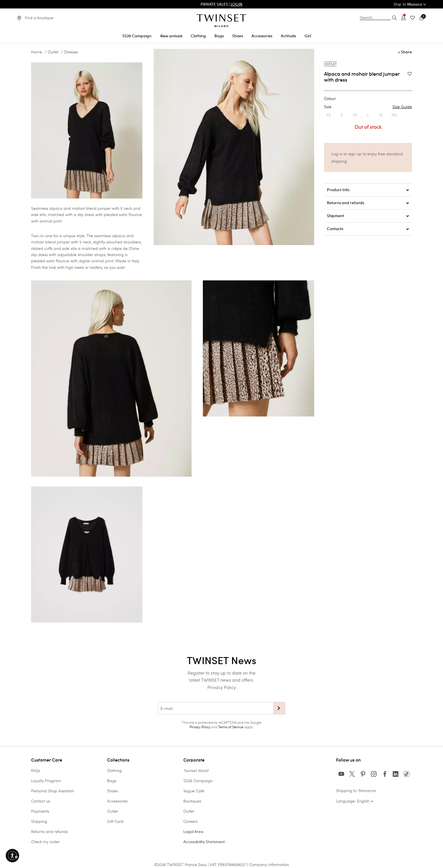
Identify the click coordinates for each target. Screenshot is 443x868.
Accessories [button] (262, 36)
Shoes (112, 791)
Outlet (53, 52)
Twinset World (196, 770)
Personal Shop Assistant (53, 791)
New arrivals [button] (171, 36)
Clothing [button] (198, 36)
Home (37, 52)
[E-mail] (215, 708)
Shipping (39, 821)
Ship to (410, 4)
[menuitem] (137, 35)
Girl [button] (308, 36)
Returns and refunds (49, 831)
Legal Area (193, 832)
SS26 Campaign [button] (137, 36)
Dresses (71, 52)
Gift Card (115, 821)
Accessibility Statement (204, 842)
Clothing (114, 770)
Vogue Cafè (194, 791)
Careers (190, 821)
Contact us (41, 801)
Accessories (117, 801)
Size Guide (402, 107)
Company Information (269, 864)
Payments (40, 811)
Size (368, 107)
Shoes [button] (238, 36)
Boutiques (192, 801)
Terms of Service (231, 727)
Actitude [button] (288, 36)
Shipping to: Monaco (356, 790)
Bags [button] (219, 36)
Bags (112, 781)
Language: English (355, 801)
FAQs (36, 770)
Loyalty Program (46, 781)
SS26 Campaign (198, 781)
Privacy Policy (222, 687)
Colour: (330, 99)
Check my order (45, 842)
